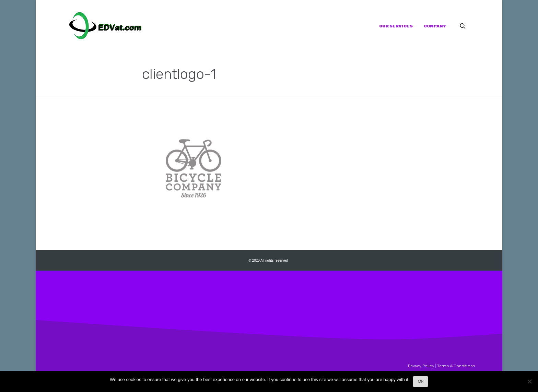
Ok (420, 381)
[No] (529, 383)
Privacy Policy (421, 366)
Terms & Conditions (456, 366)
